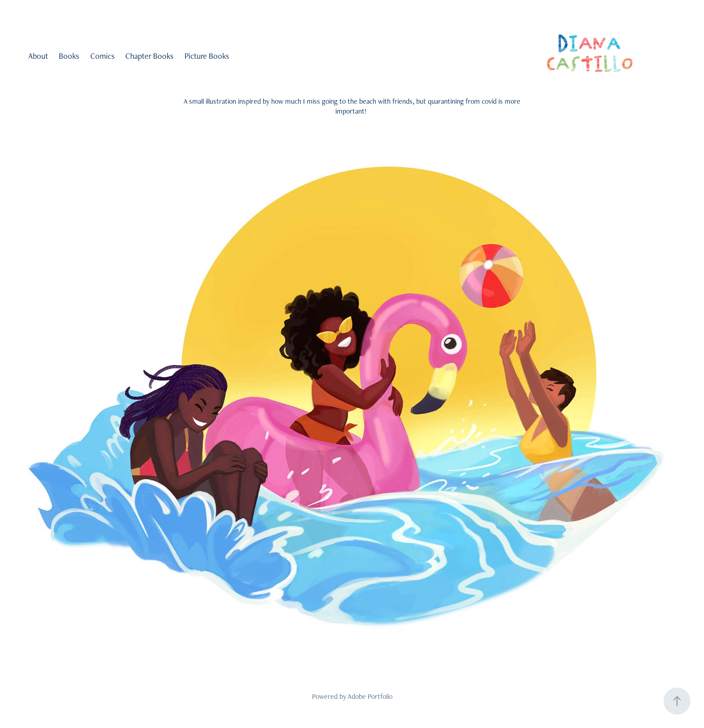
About (38, 56)
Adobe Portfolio (370, 696)
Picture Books (207, 56)
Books (69, 56)
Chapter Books (149, 56)
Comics (102, 56)
